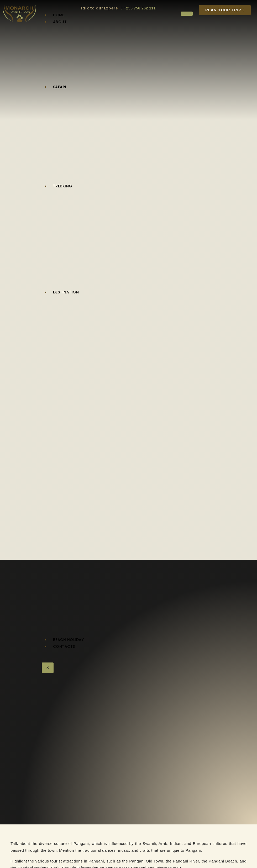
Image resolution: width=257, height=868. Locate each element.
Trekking (63, 186)
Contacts (64, 646)
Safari (60, 87)
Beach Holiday (69, 640)
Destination (66, 292)
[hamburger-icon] (187, 14)
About (60, 22)
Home (59, 15)
